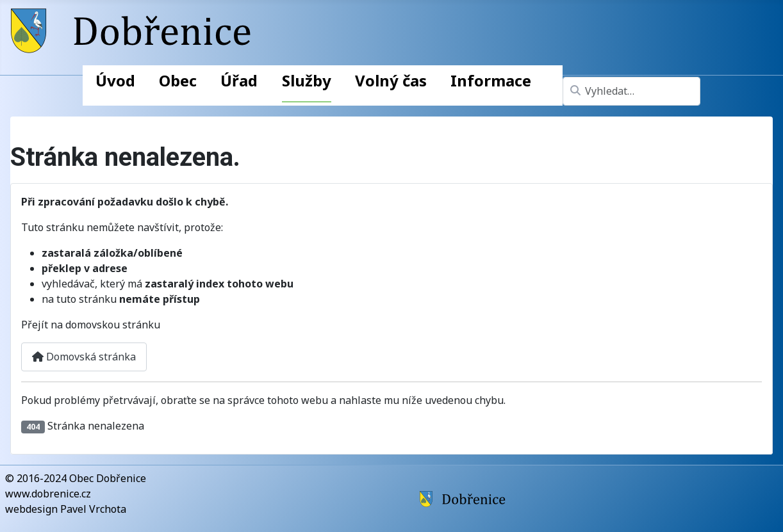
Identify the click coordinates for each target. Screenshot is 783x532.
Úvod (115, 80)
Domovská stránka (84, 357)
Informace (491, 80)
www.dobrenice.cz (48, 494)
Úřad (239, 80)
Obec (178, 80)
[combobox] (631, 91)
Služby (307, 80)
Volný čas (391, 80)
